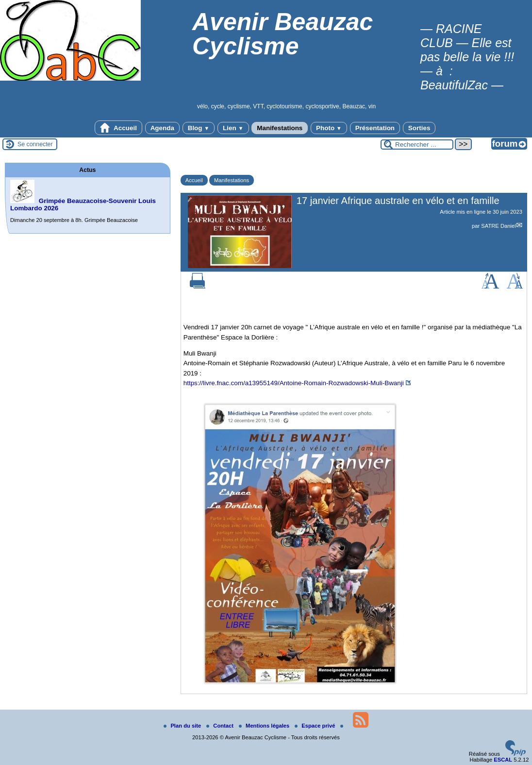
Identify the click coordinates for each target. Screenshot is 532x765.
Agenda (162, 128)
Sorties (419, 128)
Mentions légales (265, 726)
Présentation (375, 128)
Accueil (118, 128)
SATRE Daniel (498, 226)
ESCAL (503, 760)
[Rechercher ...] (417, 144)
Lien (233, 128)
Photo (329, 128)
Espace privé (316, 726)
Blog (199, 128)
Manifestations (280, 128)
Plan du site (183, 726)
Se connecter (35, 144)
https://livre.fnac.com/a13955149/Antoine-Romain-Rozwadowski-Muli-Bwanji (294, 383)
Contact (221, 726)
